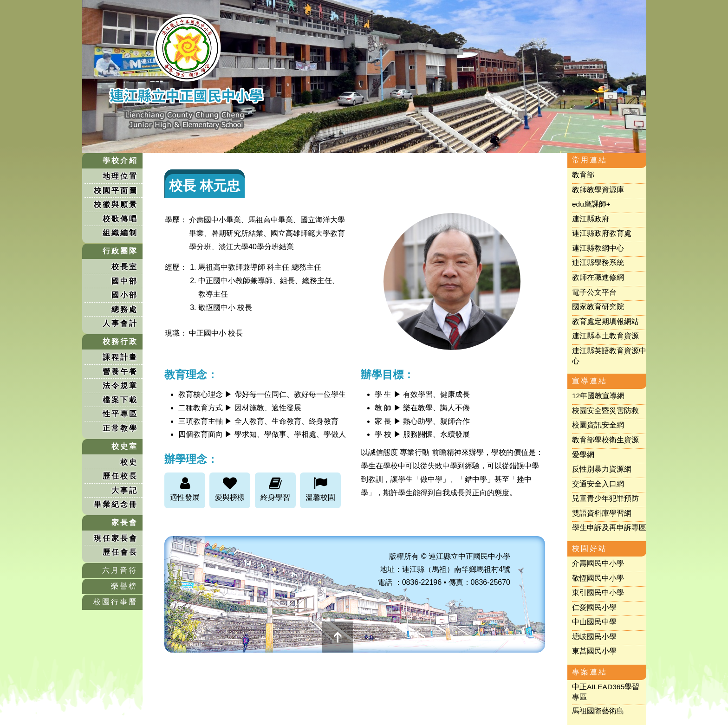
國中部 (125, 281)
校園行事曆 (115, 602)
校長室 (125, 267)
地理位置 (120, 176)
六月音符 (120, 570)
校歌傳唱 (120, 219)
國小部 (125, 295)
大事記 (125, 490)
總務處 (125, 309)
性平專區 (120, 414)
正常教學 (120, 428)
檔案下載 (120, 400)
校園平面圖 (116, 191)
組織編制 (120, 233)
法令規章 (120, 385)
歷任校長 (120, 476)
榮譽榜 (124, 586)
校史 (129, 462)
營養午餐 (120, 372)
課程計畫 (120, 357)
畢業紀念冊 (116, 504)
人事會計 (120, 323)
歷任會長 (120, 552)
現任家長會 (116, 538)
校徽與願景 (116, 204)
